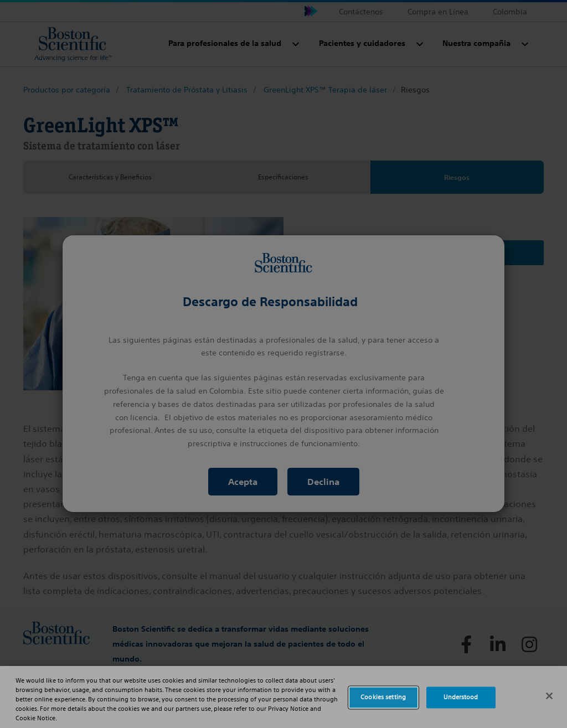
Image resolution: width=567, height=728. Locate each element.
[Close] (549, 696)
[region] (283, 697)
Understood (461, 697)
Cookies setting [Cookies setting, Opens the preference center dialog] (383, 697)
